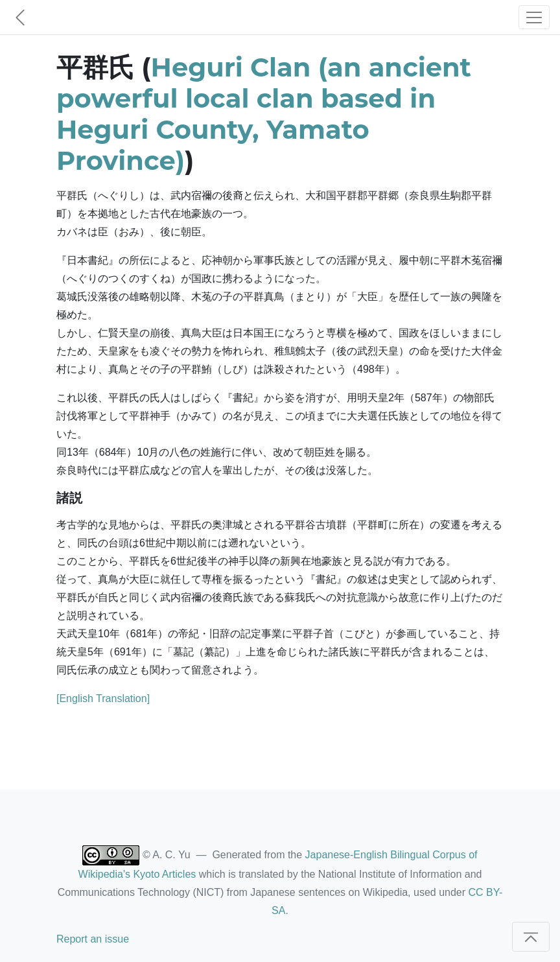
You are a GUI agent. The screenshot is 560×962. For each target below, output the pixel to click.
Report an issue (93, 939)
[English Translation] (103, 698)
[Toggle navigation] (534, 17)
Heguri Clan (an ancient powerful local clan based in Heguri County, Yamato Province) (264, 114)
